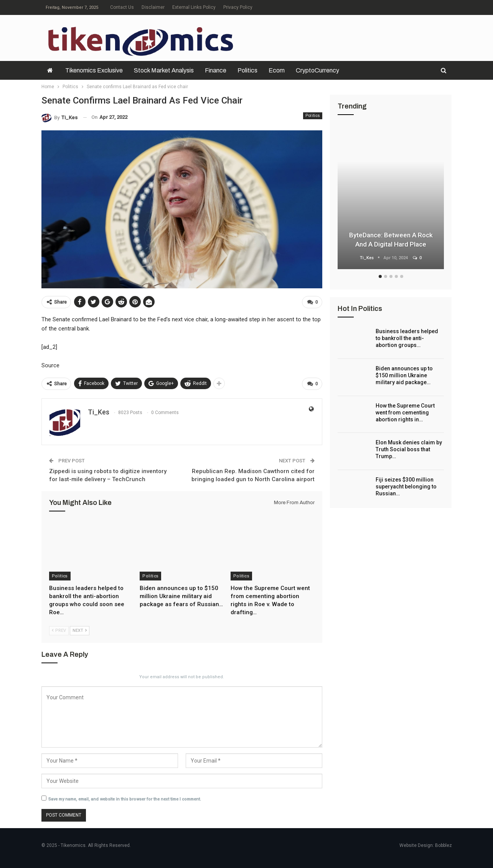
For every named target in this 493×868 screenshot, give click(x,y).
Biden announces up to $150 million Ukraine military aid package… (404, 375)
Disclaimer (153, 7)
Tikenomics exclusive (94, 70)
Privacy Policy (238, 7)
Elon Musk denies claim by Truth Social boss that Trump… (409, 449)
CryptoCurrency (317, 70)
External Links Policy (194, 7)
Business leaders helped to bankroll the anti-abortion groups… (407, 338)
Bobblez (444, 845)
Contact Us (122, 7)
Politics (247, 70)
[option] (391, 198)
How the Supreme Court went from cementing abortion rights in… (405, 413)
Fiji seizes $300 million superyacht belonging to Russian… (406, 487)
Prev (59, 630)
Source (50, 365)
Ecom (277, 70)
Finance (216, 70)
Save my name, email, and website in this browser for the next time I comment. (125, 799)
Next (80, 630)
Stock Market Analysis (164, 70)
